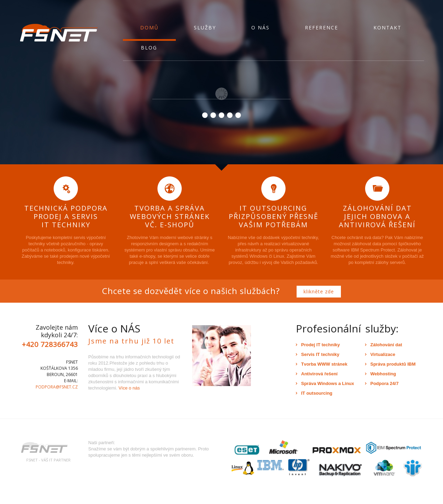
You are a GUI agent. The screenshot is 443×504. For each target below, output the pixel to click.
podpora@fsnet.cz (57, 387)
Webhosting (383, 374)
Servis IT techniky (320, 354)
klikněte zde (319, 291)
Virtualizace (383, 354)
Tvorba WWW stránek (324, 364)
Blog (149, 48)
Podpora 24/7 (385, 383)
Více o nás (129, 388)
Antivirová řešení (319, 374)
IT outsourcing (317, 393)
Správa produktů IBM (393, 364)
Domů (149, 28)
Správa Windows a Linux (328, 383)
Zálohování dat (386, 345)
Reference (322, 28)
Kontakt (387, 28)
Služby (205, 28)
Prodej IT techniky (320, 345)
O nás (260, 28)
